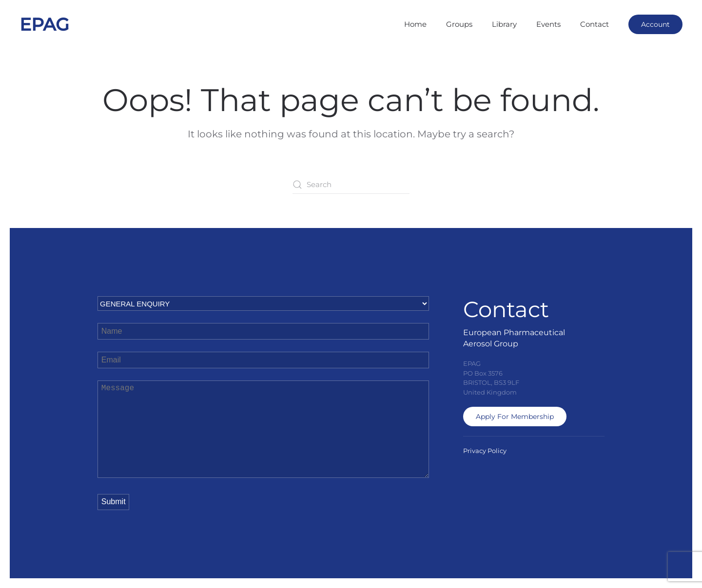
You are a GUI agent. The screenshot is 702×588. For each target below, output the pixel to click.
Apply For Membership (515, 417)
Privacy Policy (485, 451)
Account (655, 24)
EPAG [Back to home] (44, 24)
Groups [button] (459, 24)
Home (415, 24)
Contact (595, 24)
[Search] (351, 185)
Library (504, 24)
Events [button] (548, 24)
